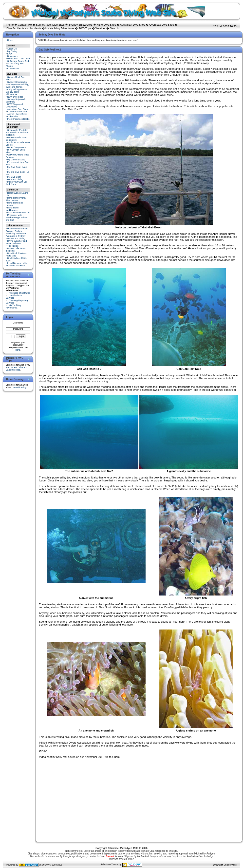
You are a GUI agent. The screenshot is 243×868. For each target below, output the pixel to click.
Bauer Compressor (17, 147)
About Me (12, 49)
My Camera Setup (16, 160)
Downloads (13, 56)
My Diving (12, 51)
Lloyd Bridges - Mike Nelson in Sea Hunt (17, 264)
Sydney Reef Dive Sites (50, 25)
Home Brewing (19, 387)
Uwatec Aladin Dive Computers (16, 139)
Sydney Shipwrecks (81, 25)
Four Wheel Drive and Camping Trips (17, 369)
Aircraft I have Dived (17, 114)
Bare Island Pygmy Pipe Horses (16, 199)
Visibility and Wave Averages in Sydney (16, 235)
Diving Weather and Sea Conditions (16, 242)
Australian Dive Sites (132, 25)
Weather (101, 28)
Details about (14, 297)
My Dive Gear (14, 177)
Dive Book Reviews (17, 253)
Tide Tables (13, 246)
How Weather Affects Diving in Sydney (17, 230)
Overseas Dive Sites (162, 25)
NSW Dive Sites (106, 25)
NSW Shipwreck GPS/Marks (15, 105)
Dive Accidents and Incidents (24, 28)
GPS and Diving (15, 179)
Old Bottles (13, 117)
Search (114, 28)
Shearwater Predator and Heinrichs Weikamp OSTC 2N (17, 133)
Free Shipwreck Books (19, 119)
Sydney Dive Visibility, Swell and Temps (17, 86)
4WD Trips (85, 28)
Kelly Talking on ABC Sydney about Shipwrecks (17, 92)
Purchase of (19, 293)
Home (10, 25)
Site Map (12, 256)
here (18, 350)
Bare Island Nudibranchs (12, 209)
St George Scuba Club (19, 61)
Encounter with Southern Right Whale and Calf (17, 218)
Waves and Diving (16, 238)
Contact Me (25, 25)
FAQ (10, 54)
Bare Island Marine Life (19, 213)
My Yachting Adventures (60, 28)
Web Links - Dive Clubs (19, 59)
